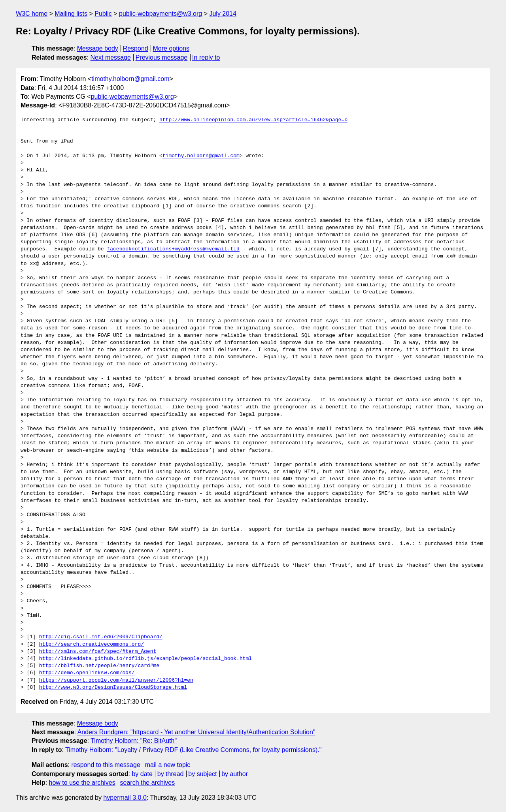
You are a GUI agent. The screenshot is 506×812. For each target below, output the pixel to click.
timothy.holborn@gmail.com (130, 79)
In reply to (206, 57)
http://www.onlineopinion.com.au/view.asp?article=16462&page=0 (253, 120)
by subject (202, 774)
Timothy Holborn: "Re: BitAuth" (134, 741)
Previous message (162, 57)
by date (142, 774)
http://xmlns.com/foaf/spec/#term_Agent (98, 652)
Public (103, 14)
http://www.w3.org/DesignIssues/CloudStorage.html (113, 688)
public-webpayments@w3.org (160, 14)
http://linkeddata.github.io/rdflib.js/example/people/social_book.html (145, 659)
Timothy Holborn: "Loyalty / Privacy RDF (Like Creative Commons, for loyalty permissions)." (193, 750)
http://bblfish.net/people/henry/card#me (99, 666)
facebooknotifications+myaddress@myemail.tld (173, 249)
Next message (111, 57)
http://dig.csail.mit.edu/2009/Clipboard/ (101, 637)
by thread (171, 774)
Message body (98, 48)
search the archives (148, 783)
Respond (136, 48)
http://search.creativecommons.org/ (92, 645)
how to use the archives (82, 783)
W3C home (32, 14)
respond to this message (106, 765)
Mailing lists (71, 14)
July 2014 (223, 14)
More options (171, 48)
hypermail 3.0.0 (125, 798)
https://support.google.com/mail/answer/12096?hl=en (116, 680)
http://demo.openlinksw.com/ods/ (87, 673)
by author (235, 774)
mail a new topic (168, 765)
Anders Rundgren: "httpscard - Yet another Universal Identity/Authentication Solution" (196, 732)
